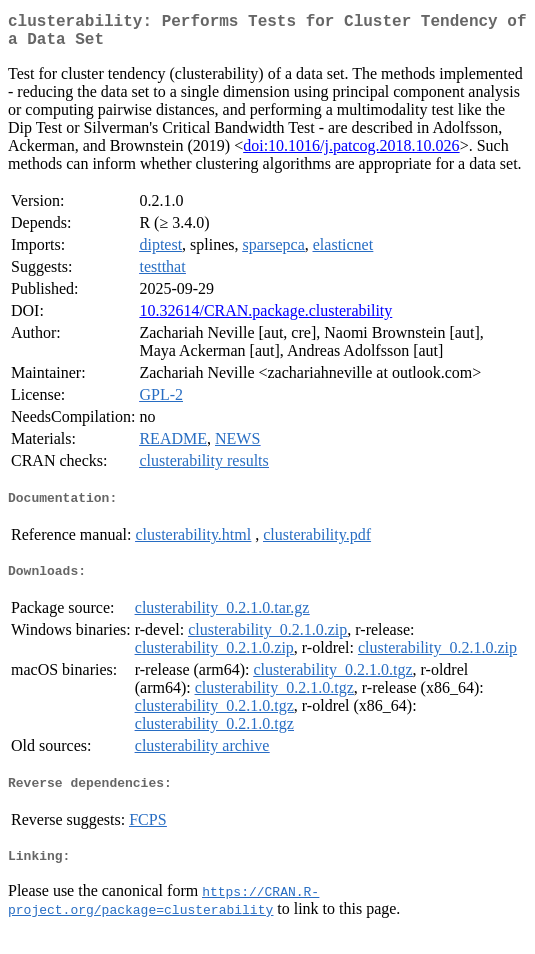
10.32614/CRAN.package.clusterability (265, 318)
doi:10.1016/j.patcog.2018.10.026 (351, 153)
